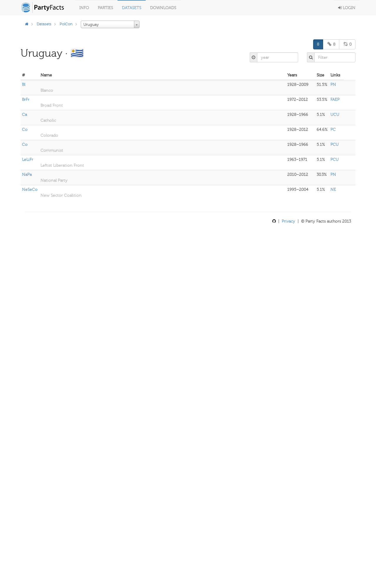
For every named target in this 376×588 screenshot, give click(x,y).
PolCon (66, 24)
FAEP (335, 100)
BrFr (26, 100)
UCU (335, 115)
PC (333, 130)
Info (84, 8)
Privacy (288, 221)
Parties (105, 8)
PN (333, 85)
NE (333, 189)
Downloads (163, 8)
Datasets (132, 8)
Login (347, 8)
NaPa (27, 174)
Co (25, 130)
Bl (24, 85)
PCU (335, 145)
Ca (25, 115)
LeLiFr (28, 159)
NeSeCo (30, 189)
